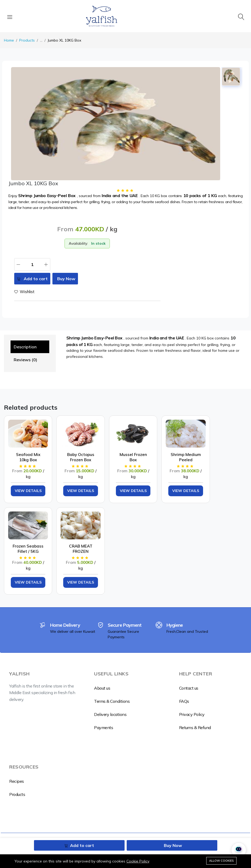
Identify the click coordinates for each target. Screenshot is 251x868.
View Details (24, 484)
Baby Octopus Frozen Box (69, 449)
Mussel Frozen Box (114, 449)
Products (27, 40)
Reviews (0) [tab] (25, 360)
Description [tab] (25, 347)
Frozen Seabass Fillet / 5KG (203, 449)
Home (9, 40)
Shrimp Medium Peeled (158, 449)
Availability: (78, 243)
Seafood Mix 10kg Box (24, 449)
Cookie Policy (138, 861)
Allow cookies (221, 861)
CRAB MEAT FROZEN (24, 533)
